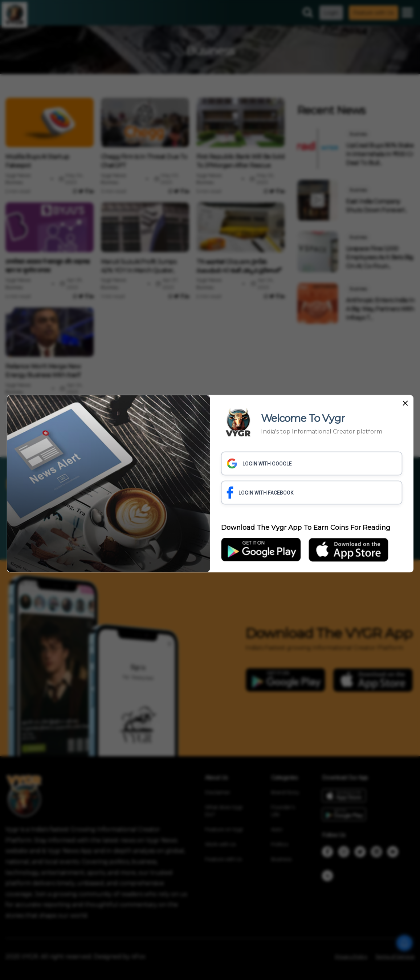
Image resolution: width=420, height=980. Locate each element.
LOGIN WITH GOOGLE (259, 463)
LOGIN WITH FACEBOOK (260, 492)
